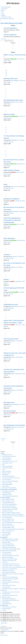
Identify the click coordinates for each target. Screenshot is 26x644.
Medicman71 (14, 256)
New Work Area (9, 402)
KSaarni (13, 357)
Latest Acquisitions (10, 28)
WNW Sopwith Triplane (12, 170)
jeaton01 (13, 390)
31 (6, 129)
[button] (13, 50)
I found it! (7, 255)
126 (6, 76)
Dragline (13, 341)
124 (6, 72)
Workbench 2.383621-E (12, 199)
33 (6, 133)
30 (6, 128)
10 (6, 155)
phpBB (8, 631)
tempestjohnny (14, 140)
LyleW (12, 201)
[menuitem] (5, 7)
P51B (5, 185)
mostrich (13, 172)
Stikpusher (14, 59)
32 (6, 131)
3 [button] (13, 48)
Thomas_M (14, 413)
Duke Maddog (14, 81)
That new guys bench (11, 339)
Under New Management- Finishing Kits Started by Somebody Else (12, 220)
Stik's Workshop (9, 238)
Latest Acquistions (10, 35)
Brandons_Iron (14, 187)
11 (6, 157)
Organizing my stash (11, 304)
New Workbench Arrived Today (14, 425)
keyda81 (13, 102)
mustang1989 (14, 292)
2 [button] (13, 47)
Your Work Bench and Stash (11, 23)
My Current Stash (10, 411)
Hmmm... (7, 279)
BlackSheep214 (15, 211)
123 (6, 70)
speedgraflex (14, 116)
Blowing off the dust (11, 79)
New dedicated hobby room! (13, 100)
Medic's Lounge (9, 114)
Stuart (12, 374)
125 (6, 74)
